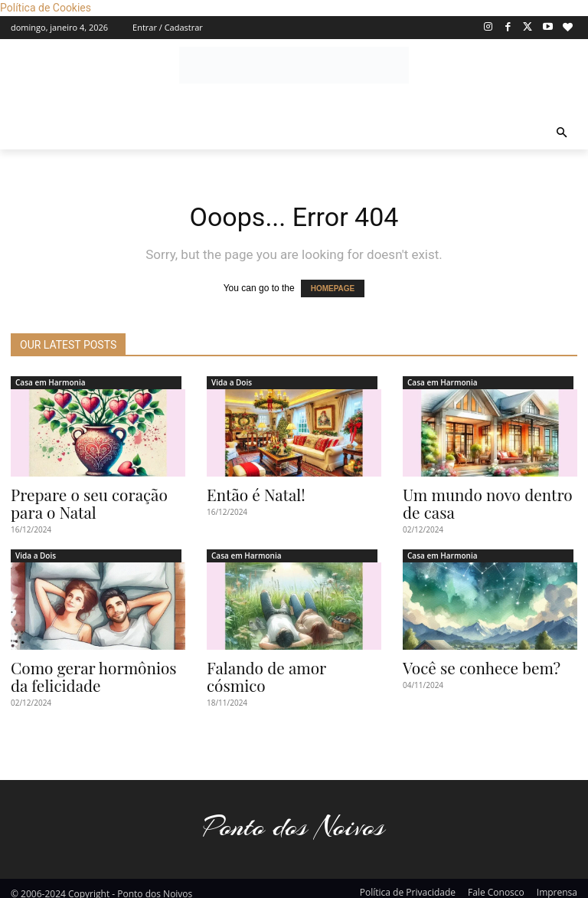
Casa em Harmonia (51, 382)
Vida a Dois (232, 382)
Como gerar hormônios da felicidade (92, 670)
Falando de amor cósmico (286, 662)
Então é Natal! (249, 493)
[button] (562, 134)
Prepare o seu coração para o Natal (94, 501)
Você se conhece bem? (471, 662)
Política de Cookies (46, 8)
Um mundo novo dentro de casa (485, 501)
